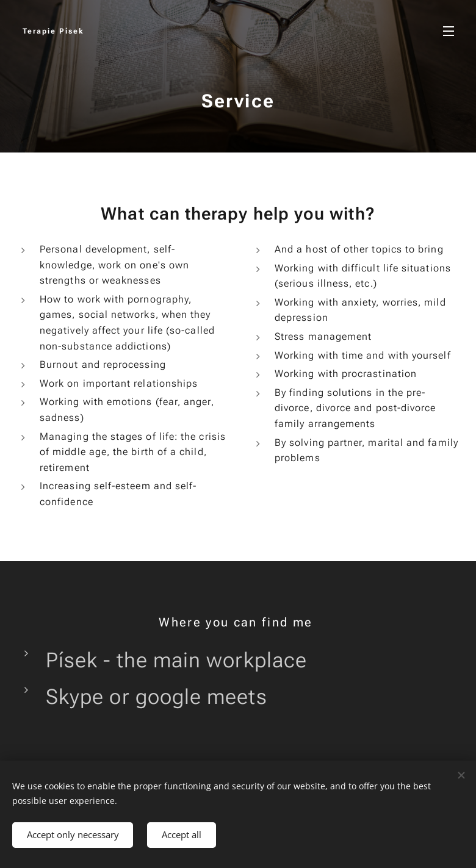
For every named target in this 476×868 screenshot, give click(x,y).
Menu (449, 31)
